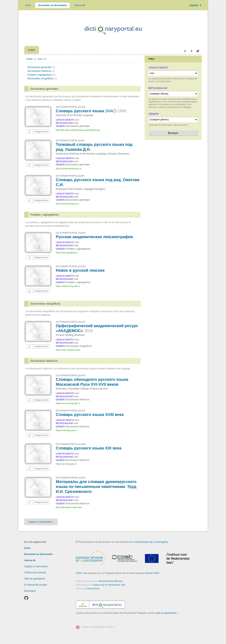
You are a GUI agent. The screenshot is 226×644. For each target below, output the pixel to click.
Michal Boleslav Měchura (111, 581)
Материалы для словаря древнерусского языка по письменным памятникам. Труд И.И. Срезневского (96, 487)
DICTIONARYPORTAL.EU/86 (70, 176)
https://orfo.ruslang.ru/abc (68, 350)
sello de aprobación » (167, 613)
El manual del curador (36, 585)
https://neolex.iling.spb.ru (68, 286)
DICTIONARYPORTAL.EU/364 (71, 266)
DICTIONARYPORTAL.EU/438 (71, 444)
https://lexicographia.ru (67, 253)
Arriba (29, 59)
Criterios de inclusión (35, 573)
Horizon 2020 (152, 573)
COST (79, 573)
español (195, 5)
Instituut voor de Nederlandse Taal (109, 585)
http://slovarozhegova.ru (67, 204)
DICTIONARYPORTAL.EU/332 (71, 107)
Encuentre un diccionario (52, 5)
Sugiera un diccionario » (41, 522)
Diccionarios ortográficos (42, 79)
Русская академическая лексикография (94, 237)
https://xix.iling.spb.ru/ (66, 464)
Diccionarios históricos (41, 71)
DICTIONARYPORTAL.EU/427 (71, 322)
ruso (40, 59)
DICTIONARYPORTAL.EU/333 (71, 478)
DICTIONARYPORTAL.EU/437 (71, 375)
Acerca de (80, 5)
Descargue (30, 591)
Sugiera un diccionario (36, 566)
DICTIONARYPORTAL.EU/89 (70, 140)
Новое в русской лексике (80, 270)
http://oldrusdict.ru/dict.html (69, 507)
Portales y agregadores (42, 75)
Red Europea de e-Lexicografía (152, 542)
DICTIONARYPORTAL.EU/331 (71, 411)
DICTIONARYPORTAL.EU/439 (71, 233)
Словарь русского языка (91, 111)
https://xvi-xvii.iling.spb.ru (68, 403)
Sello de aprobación (35, 579)
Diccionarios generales (41, 67)
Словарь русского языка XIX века (89, 448)
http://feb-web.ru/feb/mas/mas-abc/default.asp (78, 130)
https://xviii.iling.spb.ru (66, 430)
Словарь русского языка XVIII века (90, 415)
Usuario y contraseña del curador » (98, 627)
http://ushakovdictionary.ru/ (69, 168)
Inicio (28, 5)
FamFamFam (93, 589)
